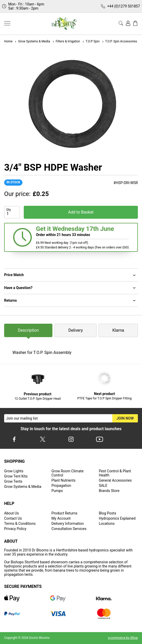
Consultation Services (69, 529)
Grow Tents (13, 481)
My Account (61, 518)
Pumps (57, 491)
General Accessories (115, 480)
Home (8, 41)
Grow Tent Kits (16, 476)
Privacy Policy (15, 529)
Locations (107, 524)
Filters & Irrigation (66, 41)
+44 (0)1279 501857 (124, 6)
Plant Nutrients (63, 480)
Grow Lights (14, 471)
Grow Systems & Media (32, 41)
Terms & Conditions (20, 524)
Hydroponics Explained (117, 518)
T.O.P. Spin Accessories (119, 41)
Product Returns (64, 513)
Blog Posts (108, 513)
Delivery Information (68, 524)
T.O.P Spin (91, 41)
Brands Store (109, 491)
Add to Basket (81, 212)
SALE (103, 486)
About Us (11, 513)
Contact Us (13, 518)
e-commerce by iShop (123, 638)
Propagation (61, 486)
